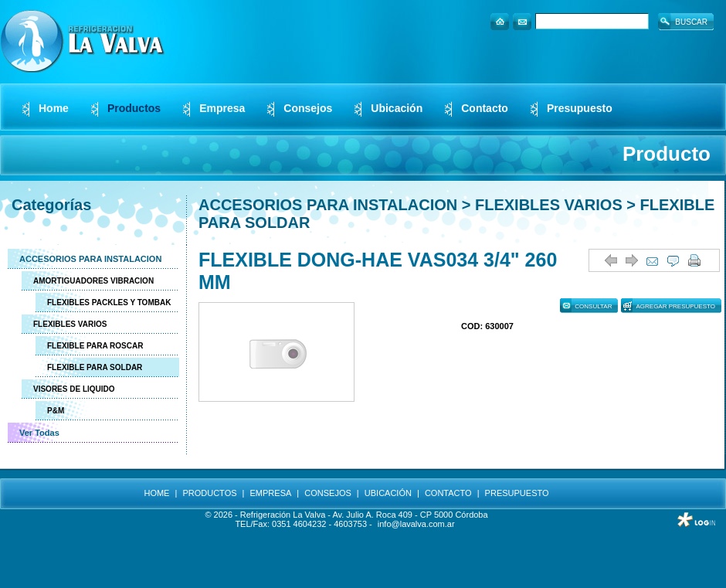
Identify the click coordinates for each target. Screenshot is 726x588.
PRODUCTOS (209, 493)
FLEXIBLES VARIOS (70, 324)
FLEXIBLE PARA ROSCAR (95, 346)
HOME (156, 493)
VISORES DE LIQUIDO (74, 389)
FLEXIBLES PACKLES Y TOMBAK (109, 302)
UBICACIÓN (388, 493)
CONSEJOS (328, 493)
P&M (56, 411)
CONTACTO (448, 493)
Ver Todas (39, 433)
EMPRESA (271, 493)
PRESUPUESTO (517, 493)
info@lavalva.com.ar (416, 524)
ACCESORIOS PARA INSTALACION (90, 259)
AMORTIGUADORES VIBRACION (93, 281)
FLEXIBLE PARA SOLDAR (95, 367)
